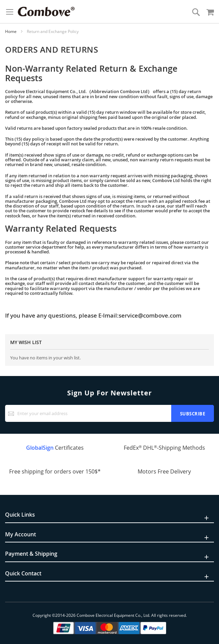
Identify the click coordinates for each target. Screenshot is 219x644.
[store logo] (46, 12)
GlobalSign (40, 448)
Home (11, 31)
